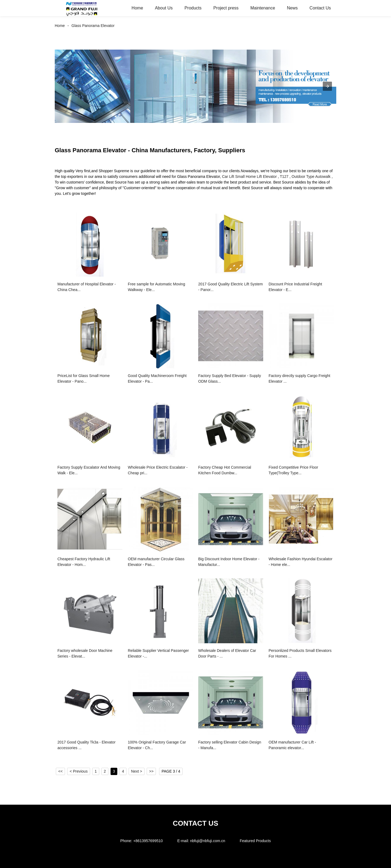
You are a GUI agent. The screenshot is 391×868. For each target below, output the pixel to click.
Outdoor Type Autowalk (311, 177)
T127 (284, 177)
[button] (327, 86)
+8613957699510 (148, 841)
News (292, 8)
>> (151, 771)
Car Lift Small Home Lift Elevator (249, 177)
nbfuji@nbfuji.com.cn (208, 841)
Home (137, 8)
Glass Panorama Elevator (93, 26)
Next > (137, 771)
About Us (164, 8)
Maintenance (263, 8)
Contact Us (320, 8)
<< (60, 771)
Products (193, 8)
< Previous (79, 771)
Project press (226, 8)
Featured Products (255, 841)
